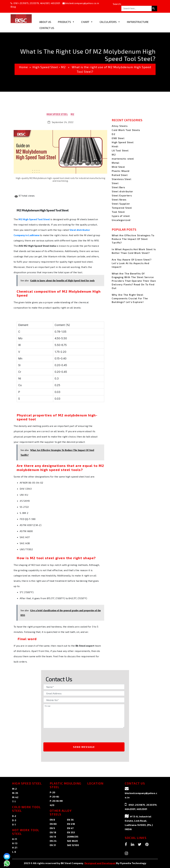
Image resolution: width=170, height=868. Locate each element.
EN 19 (53, 837)
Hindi (115, 146)
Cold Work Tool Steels (126, 130)
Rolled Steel (120, 175)
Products (66, 22)
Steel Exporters (122, 195)
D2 (114, 134)
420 (52, 805)
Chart (87, 22)
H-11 (15, 839)
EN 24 (53, 841)
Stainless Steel (122, 179)
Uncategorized (121, 220)
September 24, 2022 (63, 122)
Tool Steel (118, 212)
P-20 (53, 792)
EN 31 (53, 845)
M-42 (15, 797)
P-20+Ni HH (56, 801)
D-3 (14, 820)
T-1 (14, 801)
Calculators (110, 22)
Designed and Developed (100, 863)
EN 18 (53, 832)
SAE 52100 (73, 845)
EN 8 (52, 820)
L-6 (14, 852)
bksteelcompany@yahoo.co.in (82, 3)
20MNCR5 (73, 837)
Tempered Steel (122, 208)
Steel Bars (118, 187)
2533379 (34, 3)
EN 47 (70, 828)
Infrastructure (138, 22)
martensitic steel (123, 159)
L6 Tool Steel (120, 150)
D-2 (14, 816)
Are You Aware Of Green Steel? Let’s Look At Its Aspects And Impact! (132, 263)
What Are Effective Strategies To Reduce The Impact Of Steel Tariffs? (133, 239)
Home (24, 67)
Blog (13, 7)
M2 (63, 67)
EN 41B (71, 824)
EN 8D (53, 824)
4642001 (45, 3)
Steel (115, 183)
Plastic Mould (121, 171)
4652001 (55, 3)
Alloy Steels (120, 126)
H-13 (15, 843)
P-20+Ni (54, 797)
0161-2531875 (21, 3)
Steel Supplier (121, 204)
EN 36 (70, 820)
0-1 (14, 825)
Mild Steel (118, 167)
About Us (45, 22)
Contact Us (47, 28)
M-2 (14, 789)
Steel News (119, 199)
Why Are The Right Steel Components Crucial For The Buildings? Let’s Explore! (130, 298)
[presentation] (69, 736)
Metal (116, 163)
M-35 (15, 793)
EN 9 (52, 828)
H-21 (15, 848)
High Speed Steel (45, 67)
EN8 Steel (118, 138)
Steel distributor (122, 191)
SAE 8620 (72, 841)
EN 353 (71, 832)
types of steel (121, 216)
